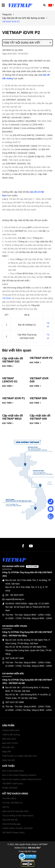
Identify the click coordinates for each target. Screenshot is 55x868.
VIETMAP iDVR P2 (41, 358)
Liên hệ (6, 807)
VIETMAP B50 (38, 398)
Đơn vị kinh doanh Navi (13, 771)
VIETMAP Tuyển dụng (12, 783)
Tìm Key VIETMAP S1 (12, 803)
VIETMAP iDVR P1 (14, 398)
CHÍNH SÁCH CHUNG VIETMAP (17, 828)
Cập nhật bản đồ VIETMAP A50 (40, 417)
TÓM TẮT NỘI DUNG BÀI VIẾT (27, 43)
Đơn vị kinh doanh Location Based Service (22, 779)
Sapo (34, 851)
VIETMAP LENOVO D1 (10, 380)
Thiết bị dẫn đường (11, 735)
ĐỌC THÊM (8, 366)
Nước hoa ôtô (9, 760)
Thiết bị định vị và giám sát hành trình (20, 756)
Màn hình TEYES (10, 743)
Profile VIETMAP (10, 788)
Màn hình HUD (9, 739)
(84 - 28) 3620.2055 (14, 595)
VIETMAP (7, 298)
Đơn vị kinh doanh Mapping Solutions (19, 775)
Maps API (7, 752)
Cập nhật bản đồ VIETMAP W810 (13, 417)
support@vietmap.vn (15, 599)
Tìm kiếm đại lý (9, 798)
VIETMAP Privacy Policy (13, 833)
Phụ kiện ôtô (8, 747)
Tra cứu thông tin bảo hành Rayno (18, 816)
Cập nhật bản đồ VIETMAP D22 (13, 360)
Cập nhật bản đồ (10, 820)
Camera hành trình (11, 730)
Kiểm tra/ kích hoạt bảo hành (15, 811)
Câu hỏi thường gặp (11, 824)
